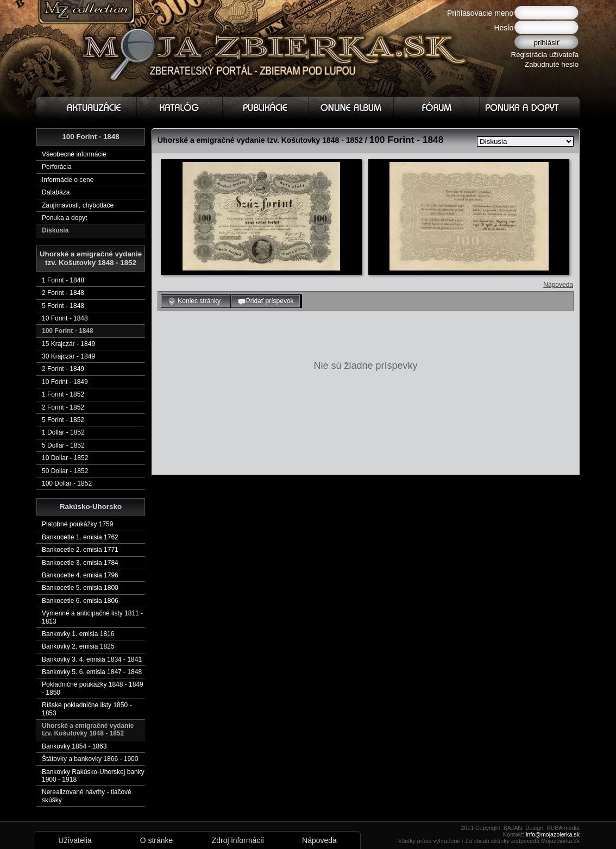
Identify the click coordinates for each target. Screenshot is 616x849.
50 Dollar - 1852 (65, 471)
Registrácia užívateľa (545, 55)
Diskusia (55, 230)
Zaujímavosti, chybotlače (78, 205)
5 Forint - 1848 (63, 306)
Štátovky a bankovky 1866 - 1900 (90, 759)
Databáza (56, 192)
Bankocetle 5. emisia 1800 (80, 588)
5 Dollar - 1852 (63, 445)
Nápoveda (558, 285)
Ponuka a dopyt (64, 218)
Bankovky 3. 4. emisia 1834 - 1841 (92, 659)
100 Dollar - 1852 (67, 483)
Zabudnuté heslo (552, 64)
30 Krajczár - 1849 (68, 356)
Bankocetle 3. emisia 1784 (80, 563)
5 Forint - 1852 (63, 420)
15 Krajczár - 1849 (68, 344)
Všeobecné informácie (74, 154)
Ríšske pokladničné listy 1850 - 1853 (87, 709)
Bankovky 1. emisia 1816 (78, 634)
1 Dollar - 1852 (63, 432)
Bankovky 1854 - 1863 (74, 746)
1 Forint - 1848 (63, 280)
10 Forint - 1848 (65, 318)
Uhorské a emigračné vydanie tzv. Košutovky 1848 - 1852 (88, 729)
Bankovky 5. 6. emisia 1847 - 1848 (92, 672)
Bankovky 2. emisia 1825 (78, 646)
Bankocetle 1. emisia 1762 (80, 537)
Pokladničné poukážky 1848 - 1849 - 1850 (93, 688)
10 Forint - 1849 (65, 382)
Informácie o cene (68, 180)
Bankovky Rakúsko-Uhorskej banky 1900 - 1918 (93, 776)
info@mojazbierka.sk (553, 834)
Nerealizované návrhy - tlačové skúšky (87, 796)
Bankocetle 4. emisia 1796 (80, 575)
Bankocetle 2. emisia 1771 (80, 550)
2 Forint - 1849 (63, 369)
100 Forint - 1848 (68, 331)
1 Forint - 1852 (63, 394)
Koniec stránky (196, 301)
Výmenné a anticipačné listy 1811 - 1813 (92, 617)
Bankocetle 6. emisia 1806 (80, 601)
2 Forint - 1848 (63, 293)
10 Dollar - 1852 (65, 458)
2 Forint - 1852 (63, 407)
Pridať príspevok (266, 301)
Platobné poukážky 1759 (77, 524)
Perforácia (57, 167)
